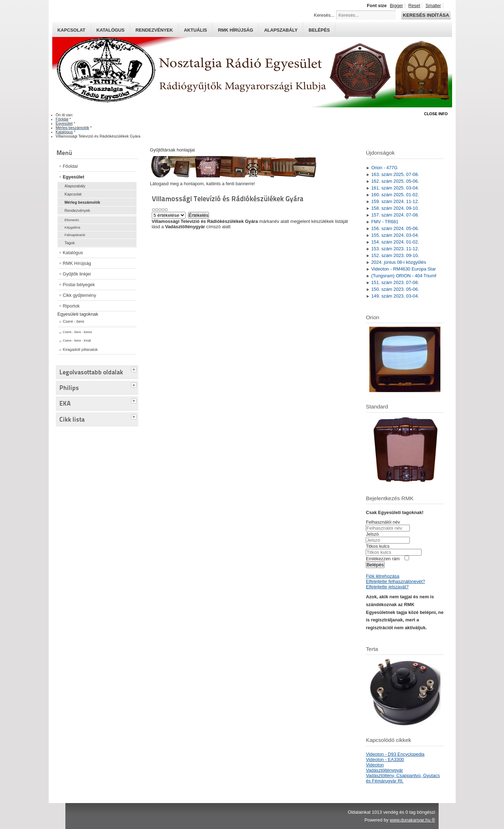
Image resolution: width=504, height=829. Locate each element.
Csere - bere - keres (77, 332)
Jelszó (372, 534)
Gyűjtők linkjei (77, 274)
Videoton (375, 765)
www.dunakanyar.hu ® (412, 820)
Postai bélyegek (79, 285)
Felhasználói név (383, 522)
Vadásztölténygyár (384, 770)
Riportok (71, 306)
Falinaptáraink (75, 235)
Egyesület (74, 177)
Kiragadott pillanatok (81, 349)
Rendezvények (154, 30)
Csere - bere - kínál (77, 341)
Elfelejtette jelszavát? (387, 587)
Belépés (319, 30)
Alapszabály (281, 30)
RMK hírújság (235, 30)
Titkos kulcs (377, 546)
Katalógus (110, 30)
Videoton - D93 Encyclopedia (395, 754)
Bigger (396, 6)
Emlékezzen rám (383, 559)
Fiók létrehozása (382, 576)
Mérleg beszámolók (82, 202)
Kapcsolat (72, 30)
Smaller (433, 6)
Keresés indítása (426, 15)
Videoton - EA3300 (385, 760)
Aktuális (196, 30)
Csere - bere (74, 321)
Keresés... (324, 15)
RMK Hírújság (77, 263)
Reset (414, 6)
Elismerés (72, 220)
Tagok (70, 243)
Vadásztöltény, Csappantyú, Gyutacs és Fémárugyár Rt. (403, 778)
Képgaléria (73, 228)
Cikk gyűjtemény (80, 295)
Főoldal (70, 166)
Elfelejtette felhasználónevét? (395, 581)
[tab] (135, 369)
